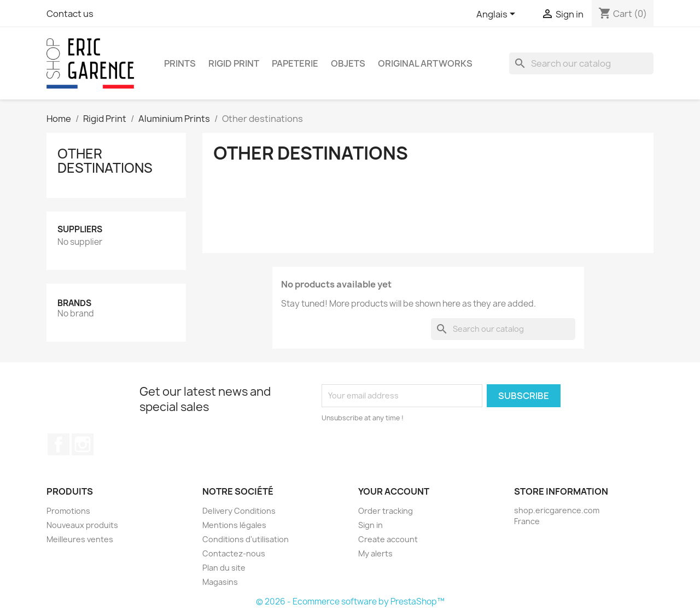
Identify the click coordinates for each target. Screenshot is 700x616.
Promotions (68, 511)
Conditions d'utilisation (246, 539)
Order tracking (386, 511)
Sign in (371, 525)
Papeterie (295, 63)
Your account (394, 491)
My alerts (375, 553)
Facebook (59, 444)
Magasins (220, 582)
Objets (348, 63)
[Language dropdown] (498, 15)
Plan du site (224, 568)
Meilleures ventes (80, 539)
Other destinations (105, 161)
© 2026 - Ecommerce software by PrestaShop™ (350, 602)
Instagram (83, 444)
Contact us (70, 14)
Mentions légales (234, 525)
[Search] (581, 63)
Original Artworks (425, 63)
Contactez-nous (234, 553)
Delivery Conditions (239, 511)
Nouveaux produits (82, 525)
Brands (74, 303)
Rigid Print (234, 63)
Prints (180, 63)
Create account (388, 539)
